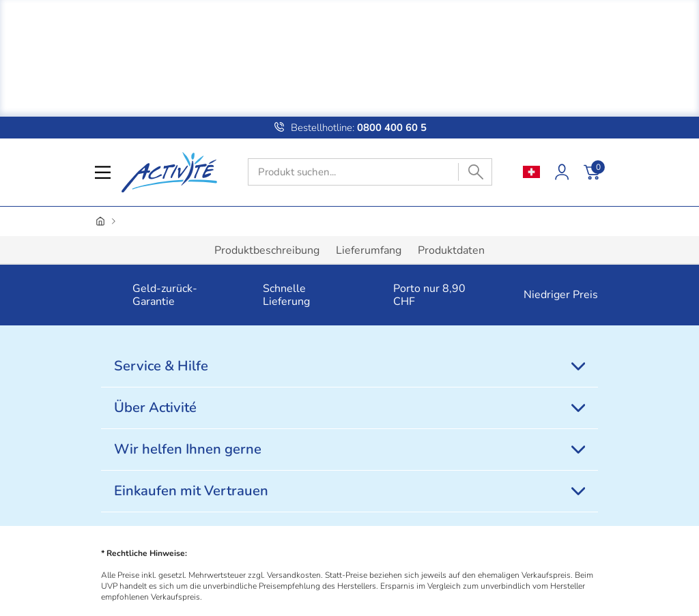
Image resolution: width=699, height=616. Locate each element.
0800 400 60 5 (390, 128)
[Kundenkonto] (562, 172)
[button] (115, 295)
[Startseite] (100, 221)
